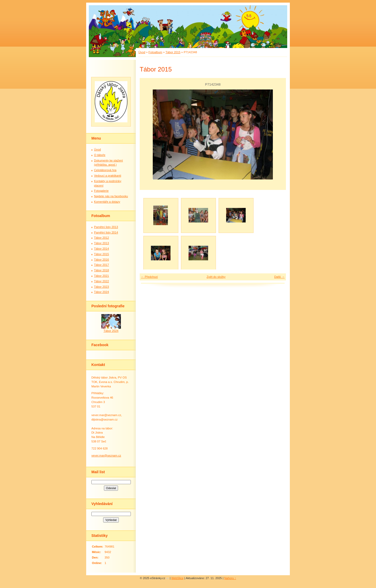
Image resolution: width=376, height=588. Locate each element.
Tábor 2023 (101, 287)
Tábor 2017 (101, 265)
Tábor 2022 (101, 281)
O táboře (100, 155)
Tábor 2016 (101, 260)
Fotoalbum (155, 52)
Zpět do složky (216, 277)
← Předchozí (149, 277)
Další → (279, 277)
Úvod (142, 52)
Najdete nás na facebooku (111, 196)
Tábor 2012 (101, 238)
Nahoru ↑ (230, 578)
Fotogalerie (101, 191)
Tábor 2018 (101, 270)
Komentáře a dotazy (107, 202)
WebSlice (177, 578)
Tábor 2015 (173, 52)
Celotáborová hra (105, 170)
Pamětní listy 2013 (106, 227)
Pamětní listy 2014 (106, 232)
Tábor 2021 (101, 276)
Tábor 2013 (101, 243)
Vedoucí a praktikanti (108, 176)
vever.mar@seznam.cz (106, 455)
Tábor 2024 (101, 292)
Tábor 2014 (101, 249)
